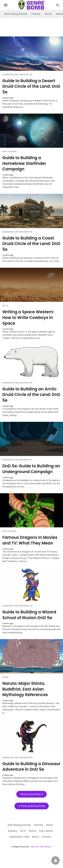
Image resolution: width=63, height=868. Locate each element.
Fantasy (36, 14)
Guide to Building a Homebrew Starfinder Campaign (24, 163)
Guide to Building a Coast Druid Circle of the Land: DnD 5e (31, 244)
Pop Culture (9, 531)
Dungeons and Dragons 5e (17, 75)
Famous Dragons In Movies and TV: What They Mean (30, 540)
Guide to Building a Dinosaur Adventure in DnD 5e (31, 767)
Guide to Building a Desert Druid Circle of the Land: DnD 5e (31, 86)
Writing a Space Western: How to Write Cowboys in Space (28, 317)
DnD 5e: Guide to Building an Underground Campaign (31, 469)
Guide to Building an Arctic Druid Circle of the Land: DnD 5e (31, 395)
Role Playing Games (16, 14)
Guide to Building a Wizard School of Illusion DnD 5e (29, 615)
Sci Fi (5, 306)
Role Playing (9, 152)
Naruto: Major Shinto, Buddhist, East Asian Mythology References (25, 689)
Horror (48, 14)
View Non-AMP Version (41, 847)
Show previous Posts (33, 806)
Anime (6, 677)
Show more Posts (30, 794)
